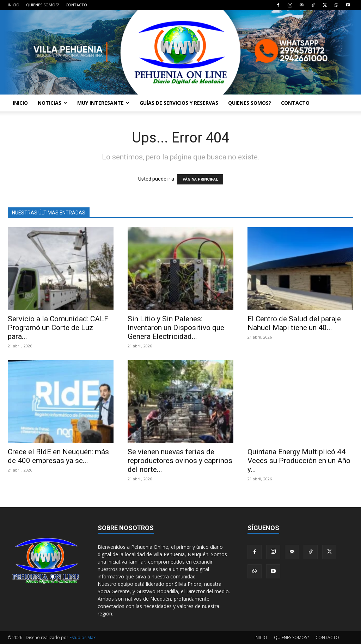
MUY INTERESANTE (103, 103)
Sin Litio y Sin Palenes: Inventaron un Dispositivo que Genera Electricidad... (176, 328)
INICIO (14, 5)
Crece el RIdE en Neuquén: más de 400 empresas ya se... (58, 456)
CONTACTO (76, 5)
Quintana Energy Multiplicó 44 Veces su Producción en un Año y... (299, 461)
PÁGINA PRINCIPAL (200, 179)
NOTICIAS (52, 103)
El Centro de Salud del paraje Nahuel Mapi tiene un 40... (294, 323)
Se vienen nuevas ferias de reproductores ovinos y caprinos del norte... (180, 461)
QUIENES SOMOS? (42, 5)
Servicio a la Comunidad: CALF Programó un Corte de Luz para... (58, 328)
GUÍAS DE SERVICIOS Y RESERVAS (179, 103)
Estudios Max (82, 637)
